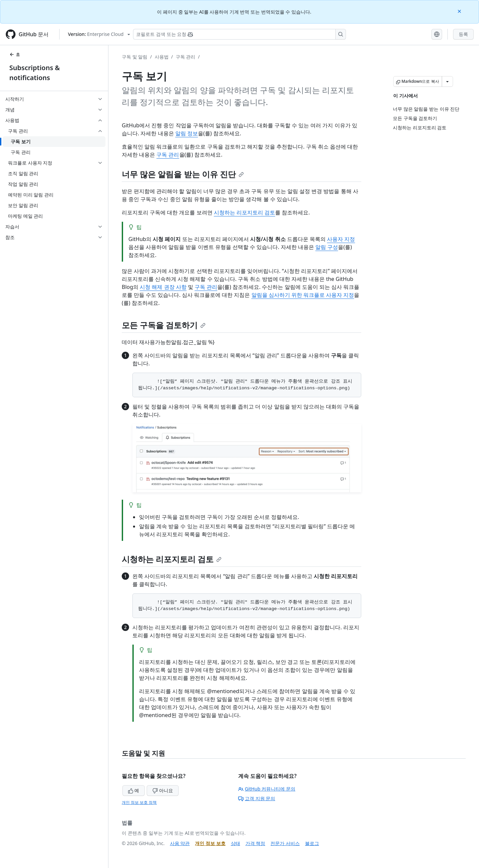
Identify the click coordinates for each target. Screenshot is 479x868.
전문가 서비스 (285, 843)
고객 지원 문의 (257, 798)
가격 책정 (255, 843)
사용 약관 (180, 843)
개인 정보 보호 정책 (139, 802)
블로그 (312, 843)
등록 (463, 34)
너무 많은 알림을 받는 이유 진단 (183, 174)
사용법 (162, 57)
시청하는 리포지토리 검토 (244, 212)
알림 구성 (327, 247)
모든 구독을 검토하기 (164, 325)
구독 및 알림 (135, 57)
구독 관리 (186, 57)
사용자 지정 (341, 239)
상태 (236, 843)
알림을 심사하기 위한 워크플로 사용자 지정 (303, 295)
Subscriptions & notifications (35, 73)
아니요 (163, 790)
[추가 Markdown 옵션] (447, 81)
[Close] (460, 11)
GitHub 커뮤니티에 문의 (267, 789)
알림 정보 (187, 133)
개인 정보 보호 (210, 843)
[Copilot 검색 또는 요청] (239, 34)
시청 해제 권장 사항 (163, 287)
